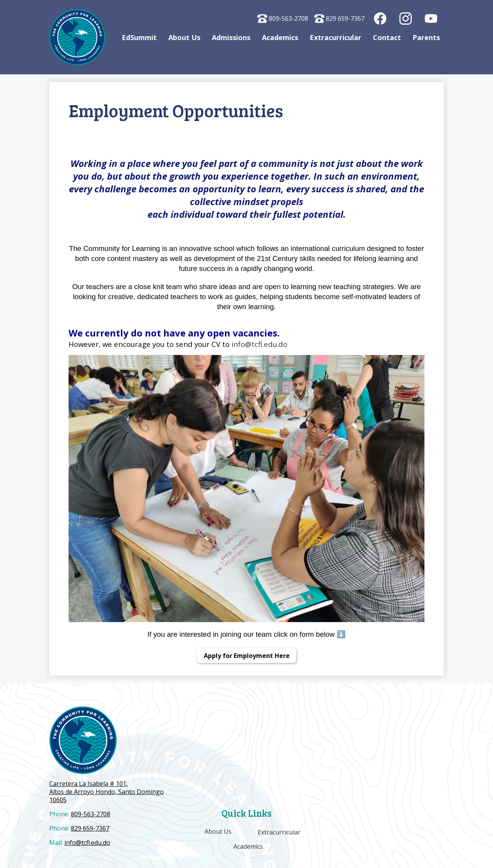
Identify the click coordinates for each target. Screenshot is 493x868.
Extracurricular (279, 832)
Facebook (380, 20)
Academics (249, 846)
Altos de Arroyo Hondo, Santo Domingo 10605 (107, 792)
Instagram (406, 20)
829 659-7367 (339, 19)
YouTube (431, 20)
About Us (218, 831)
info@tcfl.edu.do (259, 344)
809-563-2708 (283, 19)
